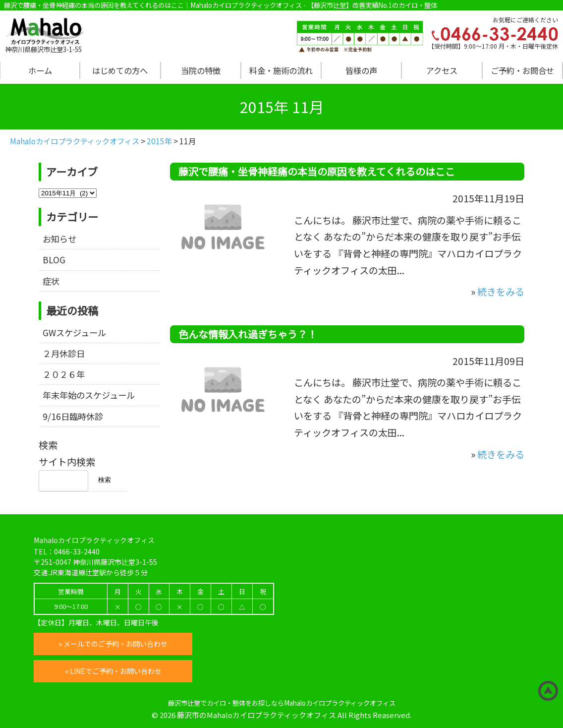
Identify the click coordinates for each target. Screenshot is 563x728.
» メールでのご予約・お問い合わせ (113, 644)
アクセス (442, 70)
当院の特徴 (201, 70)
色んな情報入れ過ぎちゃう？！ (248, 334)
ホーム (40, 70)
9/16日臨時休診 (73, 416)
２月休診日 (64, 353)
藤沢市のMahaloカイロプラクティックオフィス (256, 715)
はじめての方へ (120, 70)
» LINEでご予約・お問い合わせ (113, 671)
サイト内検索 (67, 462)
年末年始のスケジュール (89, 395)
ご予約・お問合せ (522, 70)
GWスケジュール (74, 333)
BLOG (54, 260)
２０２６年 (64, 374)
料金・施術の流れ (281, 70)
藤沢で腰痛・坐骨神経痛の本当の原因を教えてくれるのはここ (317, 171)
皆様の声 (361, 70)
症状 (51, 281)
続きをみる (501, 292)
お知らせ (59, 239)
